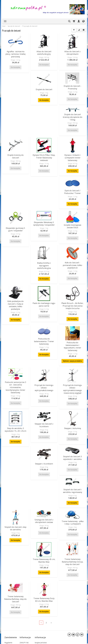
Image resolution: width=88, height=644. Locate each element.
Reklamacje (9, 615)
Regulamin (8, 608)
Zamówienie (11, 604)
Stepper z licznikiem (44, 439)
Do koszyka (15, 99)
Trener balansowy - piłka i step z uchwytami (73, 496)
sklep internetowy (76, 642)
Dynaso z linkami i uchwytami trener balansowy (44, 153)
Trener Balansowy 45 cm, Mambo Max (44, 533)
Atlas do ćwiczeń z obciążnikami (73, 52)
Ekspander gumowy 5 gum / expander (72, 184)
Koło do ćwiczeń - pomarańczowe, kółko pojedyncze (15, 258)
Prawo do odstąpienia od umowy (10, 633)
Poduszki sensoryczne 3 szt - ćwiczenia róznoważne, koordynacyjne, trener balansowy (15, 364)
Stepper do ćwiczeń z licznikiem (44, 401)
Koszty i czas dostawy (9, 611)
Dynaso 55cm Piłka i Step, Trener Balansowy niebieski (15, 153)
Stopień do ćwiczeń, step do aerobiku (16, 502)
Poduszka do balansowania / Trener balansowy (72, 290)
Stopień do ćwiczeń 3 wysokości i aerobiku (72, 433)
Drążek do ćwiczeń (15, 88)
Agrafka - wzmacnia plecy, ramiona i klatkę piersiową (16, 52)
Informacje (25, 604)
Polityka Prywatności (9, 619)
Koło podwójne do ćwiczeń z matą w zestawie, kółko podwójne (44, 256)
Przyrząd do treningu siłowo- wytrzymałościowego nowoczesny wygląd (73, 366)
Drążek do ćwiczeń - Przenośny (44, 86)
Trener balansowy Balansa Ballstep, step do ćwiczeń (16, 568)
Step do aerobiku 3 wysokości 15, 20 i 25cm (15, 405)
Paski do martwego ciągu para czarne (72, 257)
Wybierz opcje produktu (72, 339)
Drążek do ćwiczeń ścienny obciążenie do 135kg (72, 80)
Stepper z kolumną (73, 404)
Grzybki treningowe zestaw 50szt (44, 218)
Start (4, 26)
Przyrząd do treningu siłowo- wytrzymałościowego (44, 365)
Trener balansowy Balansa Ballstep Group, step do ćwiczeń (72, 534)
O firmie (23, 612)
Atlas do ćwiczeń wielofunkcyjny (44, 52)
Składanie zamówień (8, 628)
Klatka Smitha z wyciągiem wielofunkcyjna (73, 221)
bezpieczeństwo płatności (41, 609)
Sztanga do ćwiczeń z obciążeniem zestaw (44, 494)
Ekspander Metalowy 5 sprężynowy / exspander (15, 215)
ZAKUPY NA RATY (24, 609)
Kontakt (23, 615)
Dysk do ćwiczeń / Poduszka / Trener (73, 147)
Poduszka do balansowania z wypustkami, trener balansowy (72, 326)
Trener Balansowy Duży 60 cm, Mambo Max (44, 570)
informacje (40, 604)
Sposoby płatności (8, 623)
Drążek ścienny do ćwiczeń (72, 116)
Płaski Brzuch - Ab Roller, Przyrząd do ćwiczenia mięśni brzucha (44, 295)
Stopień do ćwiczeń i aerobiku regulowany (73, 465)
